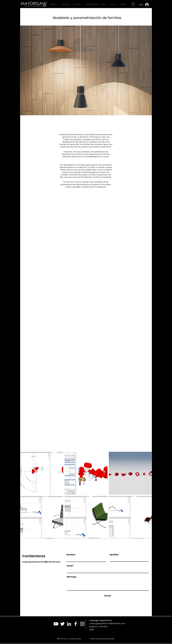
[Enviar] (108, 596)
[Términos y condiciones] (69, 639)
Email (70, 566)
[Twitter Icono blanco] (62, 624)
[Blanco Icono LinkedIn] (69, 624)
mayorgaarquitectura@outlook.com (41, 562)
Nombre (71, 555)
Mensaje (72, 577)
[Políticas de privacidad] (102, 639)
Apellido (114, 555)
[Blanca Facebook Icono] (76, 624)
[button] (133, 4)
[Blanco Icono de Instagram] (82, 624)
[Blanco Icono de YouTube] (56, 624)
